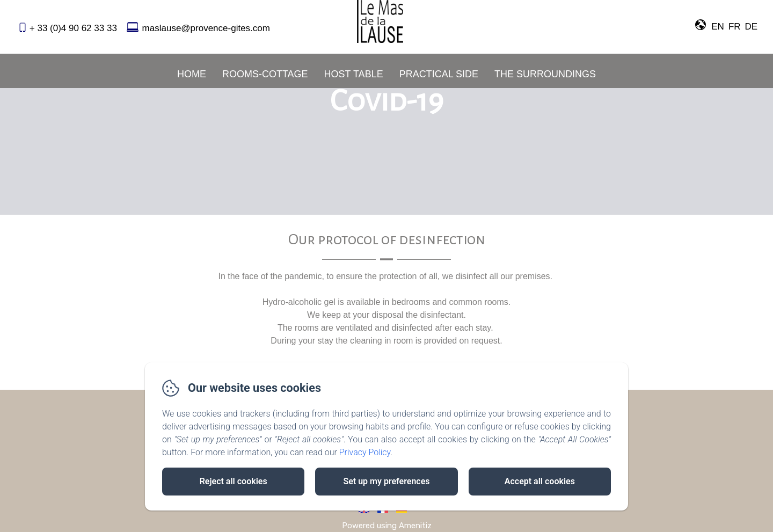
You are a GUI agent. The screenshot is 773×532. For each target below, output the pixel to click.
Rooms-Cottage (265, 74)
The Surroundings (545, 74)
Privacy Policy (365, 452)
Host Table (354, 74)
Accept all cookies (540, 481)
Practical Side (439, 74)
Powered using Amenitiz (387, 526)
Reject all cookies (234, 481)
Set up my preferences (386, 481)
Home (192, 74)
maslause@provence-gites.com (206, 28)
